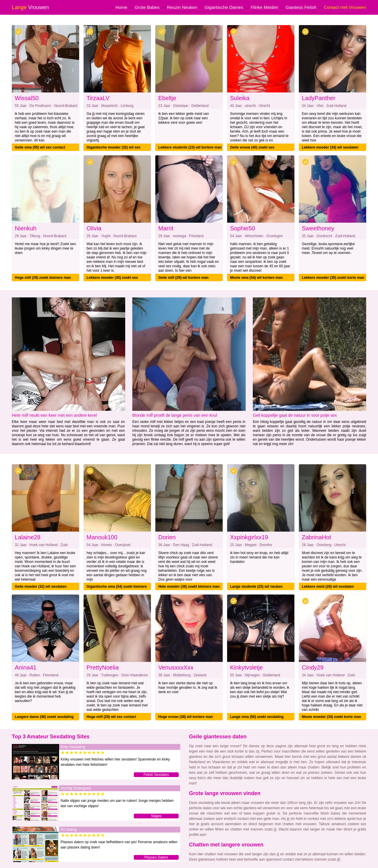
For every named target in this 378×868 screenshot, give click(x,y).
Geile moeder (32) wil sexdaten (41, 587)
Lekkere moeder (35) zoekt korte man (333, 278)
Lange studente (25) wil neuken (256, 587)
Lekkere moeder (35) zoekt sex (112, 278)
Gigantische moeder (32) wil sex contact (114, 148)
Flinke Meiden (264, 7)
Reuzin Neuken (182, 7)
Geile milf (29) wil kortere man (183, 278)
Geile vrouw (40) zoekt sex (252, 147)
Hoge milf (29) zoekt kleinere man (43, 278)
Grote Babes (147, 7)
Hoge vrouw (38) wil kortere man (186, 717)
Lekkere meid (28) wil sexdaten (328, 587)
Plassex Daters (156, 857)
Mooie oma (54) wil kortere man (256, 278)
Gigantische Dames (224, 7)
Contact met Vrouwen (345, 7)
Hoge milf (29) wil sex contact (111, 717)
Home (121, 7)
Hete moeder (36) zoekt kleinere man (189, 587)
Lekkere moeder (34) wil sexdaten (330, 147)
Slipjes (156, 816)
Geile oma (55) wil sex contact (40, 147)
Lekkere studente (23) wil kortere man (190, 147)
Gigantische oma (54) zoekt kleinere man (117, 587)
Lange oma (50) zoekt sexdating (257, 717)
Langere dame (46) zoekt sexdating (44, 717)
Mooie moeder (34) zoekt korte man (331, 717)
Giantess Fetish (301, 7)
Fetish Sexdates (156, 775)
